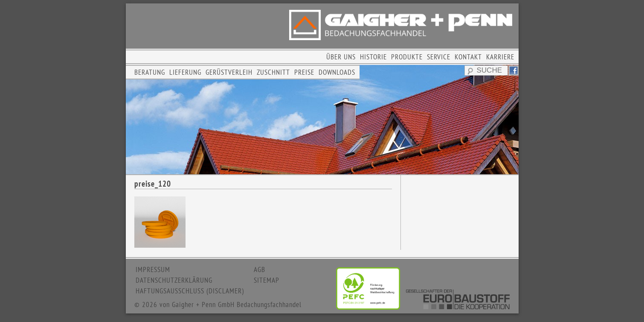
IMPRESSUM (153, 269)
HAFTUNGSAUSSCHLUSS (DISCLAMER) (190, 291)
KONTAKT (468, 57)
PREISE (304, 72)
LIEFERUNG (185, 72)
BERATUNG (150, 72)
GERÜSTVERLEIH (229, 72)
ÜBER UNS (341, 57)
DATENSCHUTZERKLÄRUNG (174, 280)
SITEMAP (267, 280)
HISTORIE (373, 57)
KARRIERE (500, 57)
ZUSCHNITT (273, 72)
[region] (322, 120)
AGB (260, 269)
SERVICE (439, 57)
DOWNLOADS (337, 72)
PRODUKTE (407, 57)
